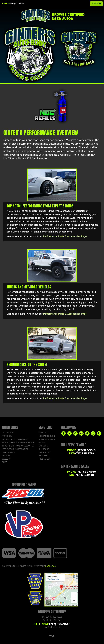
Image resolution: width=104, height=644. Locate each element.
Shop (5, 462)
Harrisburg (45, 452)
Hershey (43, 456)
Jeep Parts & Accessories (15, 449)
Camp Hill (44, 433)
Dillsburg (44, 449)
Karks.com (51, 566)
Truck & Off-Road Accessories (18, 446)
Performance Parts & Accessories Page (65, 236)
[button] (96, 4)
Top (52, 636)
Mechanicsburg (47, 436)
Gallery (6, 459)
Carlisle (43, 446)
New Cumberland (47, 439)
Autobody (7, 436)
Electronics (8, 452)
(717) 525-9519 (17, 4)
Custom (6, 456)
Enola (42, 443)
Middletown (45, 459)
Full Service (9, 433)
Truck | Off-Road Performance (18, 443)
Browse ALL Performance (15, 439)
